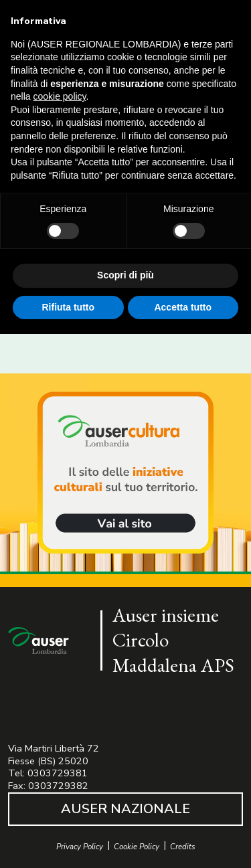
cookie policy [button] (59, 96)
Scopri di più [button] (125, 275)
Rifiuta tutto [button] (68, 307)
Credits (183, 847)
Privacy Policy (80, 847)
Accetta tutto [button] (183, 307)
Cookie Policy (137, 847)
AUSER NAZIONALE (125, 809)
